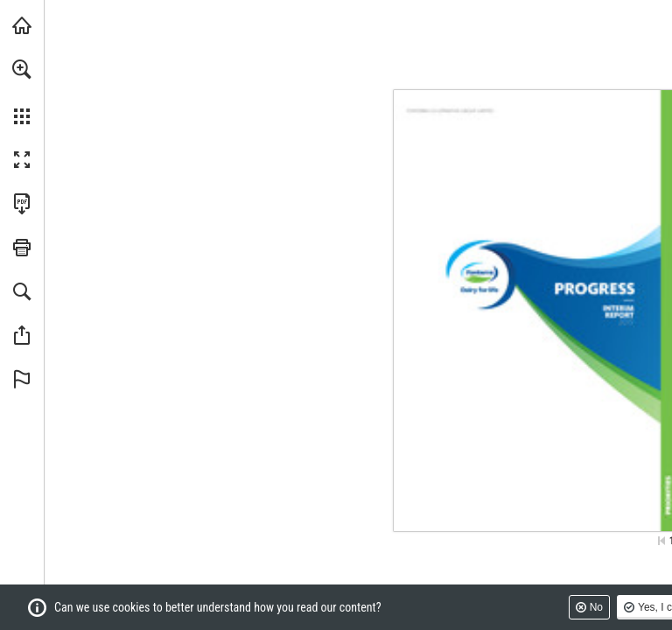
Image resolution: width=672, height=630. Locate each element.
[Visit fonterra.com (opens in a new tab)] (22, 25)
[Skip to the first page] (661, 541)
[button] (22, 69)
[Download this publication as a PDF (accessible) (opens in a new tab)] (22, 204)
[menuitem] (22, 92)
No (596, 607)
